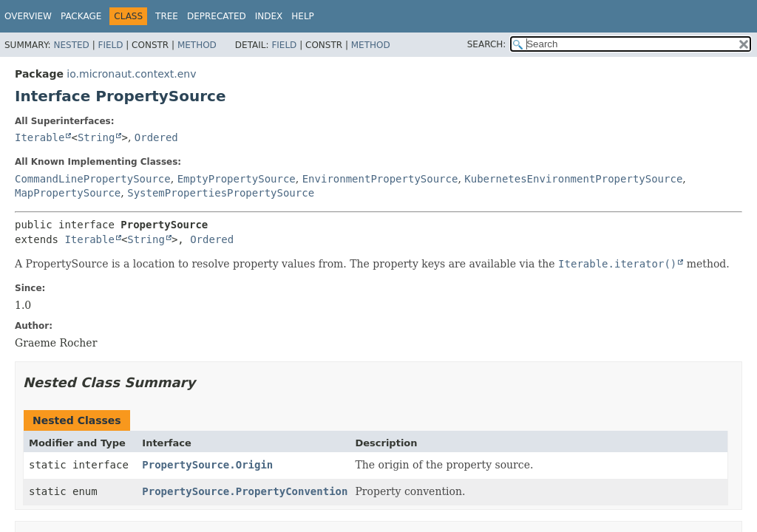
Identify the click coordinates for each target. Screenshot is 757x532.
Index (269, 16)
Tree (167, 16)
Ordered (156, 137)
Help (303, 16)
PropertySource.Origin (207, 465)
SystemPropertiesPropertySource (221, 193)
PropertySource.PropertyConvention (245, 491)
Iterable (40, 137)
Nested (71, 45)
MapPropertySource (68, 193)
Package (81, 16)
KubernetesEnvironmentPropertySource (573, 179)
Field (110, 45)
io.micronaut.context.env (131, 74)
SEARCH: (487, 44)
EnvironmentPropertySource (380, 179)
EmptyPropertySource (237, 179)
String (96, 137)
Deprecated (217, 16)
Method (197, 45)
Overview (28, 16)
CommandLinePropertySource (93, 179)
